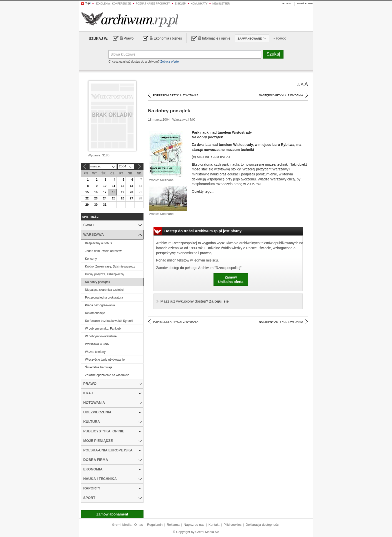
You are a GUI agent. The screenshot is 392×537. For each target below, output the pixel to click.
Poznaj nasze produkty (153, 4)
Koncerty (91, 259)
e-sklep (180, 4)
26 (122, 198)
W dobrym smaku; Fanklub (103, 329)
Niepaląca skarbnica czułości (104, 290)
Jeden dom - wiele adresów (103, 251)
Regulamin (155, 525)
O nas (139, 525)
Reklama (173, 525)
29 (87, 205)
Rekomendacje (95, 313)
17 (105, 192)
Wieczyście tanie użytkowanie (105, 360)
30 (96, 205)
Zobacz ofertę (169, 62)
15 (87, 192)
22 (87, 198)
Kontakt (214, 525)
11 (114, 186)
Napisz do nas (194, 525)
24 (105, 198)
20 (131, 192)
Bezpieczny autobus (98, 243)
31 (105, 205)
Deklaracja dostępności (262, 525)
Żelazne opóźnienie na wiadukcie (107, 375)
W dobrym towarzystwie (101, 336)
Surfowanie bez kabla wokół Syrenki (109, 321)
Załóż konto (305, 4)
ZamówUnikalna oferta (231, 280)
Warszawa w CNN (97, 344)
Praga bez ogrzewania (100, 305)
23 (96, 198)
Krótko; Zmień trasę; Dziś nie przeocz (110, 266)
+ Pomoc (280, 39)
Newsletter (221, 4)
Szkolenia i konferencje (113, 4)
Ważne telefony (95, 352)
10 (105, 186)
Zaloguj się (195, 301)
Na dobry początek (97, 282)
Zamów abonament (112, 514)
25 (114, 198)
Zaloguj (287, 4)
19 (122, 192)
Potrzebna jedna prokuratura (104, 298)
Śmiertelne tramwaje (99, 367)
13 (131, 186)
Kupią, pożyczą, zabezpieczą (104, 274)
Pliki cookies (233, 525)
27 (131, 198)
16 (96, 192)
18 (114, 192)
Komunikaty (199, 4)
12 (122, 186)
